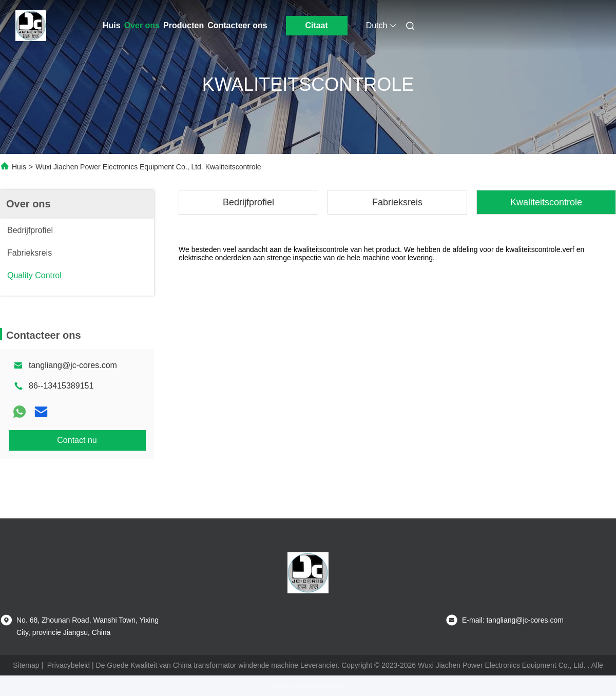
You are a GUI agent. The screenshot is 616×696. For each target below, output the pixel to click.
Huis (112, 25)
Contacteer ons (237, 25)
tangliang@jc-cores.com (73, 365)
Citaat (316, 25)
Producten (184, 25)
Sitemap (26, 665)
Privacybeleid (69, 665)
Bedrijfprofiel (248, 202)
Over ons (142, 25)
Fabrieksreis (397, 202)
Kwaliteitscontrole (546, 202)
